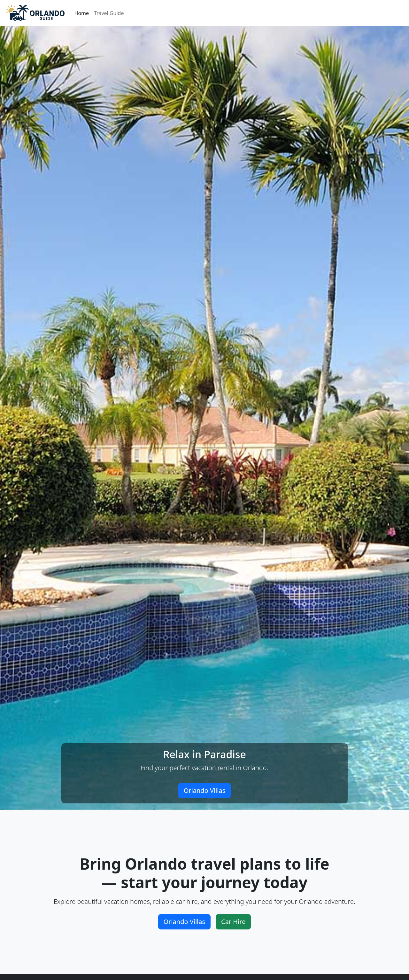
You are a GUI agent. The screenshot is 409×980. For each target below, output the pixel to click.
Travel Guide (109, 13)
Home (82, 13)
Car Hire (233, 922)
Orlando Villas (205, 790)
